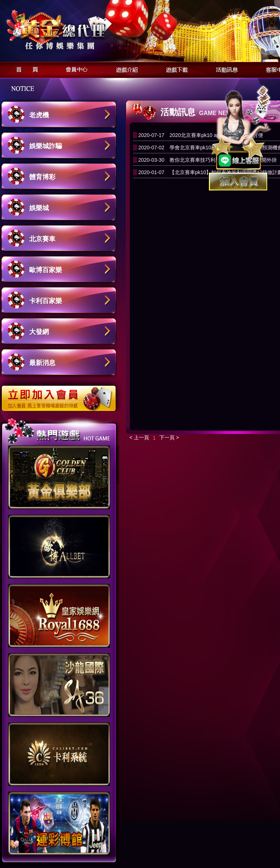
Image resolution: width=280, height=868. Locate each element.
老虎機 (39, 115)
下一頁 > (169, 437)
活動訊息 (225, 69)
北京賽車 (42, 239)
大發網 (39, 332)
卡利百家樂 (46, 301)
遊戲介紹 (125, 69)
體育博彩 (42, 177)
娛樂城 (39, 208)
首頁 (25, 69)
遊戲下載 (175, 69)
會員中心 (75, 69)
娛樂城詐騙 (46, 146)
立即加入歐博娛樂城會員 (61, 394)
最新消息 (42, 363)
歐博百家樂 (46, 270)
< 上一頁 (139, 437)
